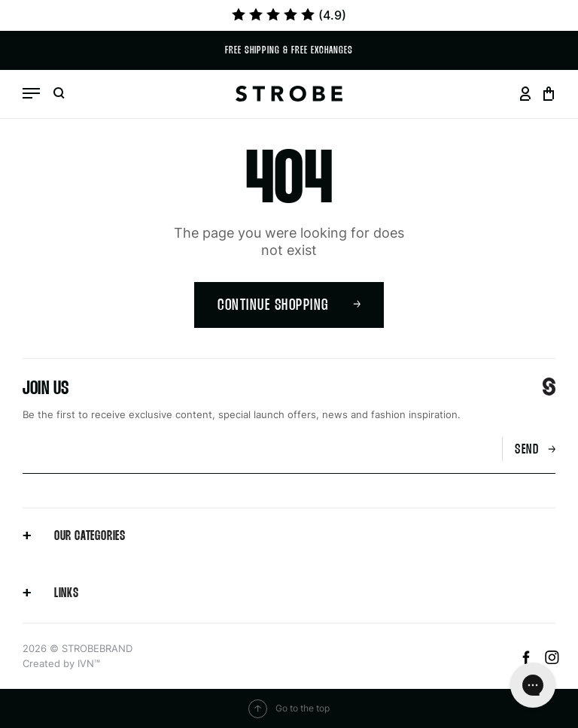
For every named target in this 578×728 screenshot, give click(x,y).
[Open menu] (31, 93)
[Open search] (59, 94)
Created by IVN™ (61, 663)
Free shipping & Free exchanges (289, 51)
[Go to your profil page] (525, 94)
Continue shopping (289, 306)
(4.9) (289, 15)
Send (535, 450)
